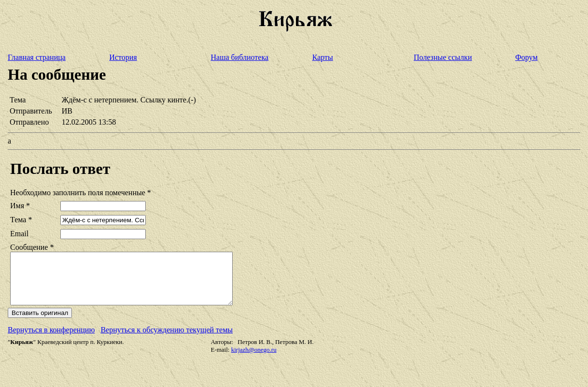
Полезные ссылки (443, 57)
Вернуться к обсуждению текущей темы (167, 340)
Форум (526, 57)
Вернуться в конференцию (51, 340)
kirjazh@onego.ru (254, 360)
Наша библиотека (239, 57)
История (123, 57)
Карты (323, 57)
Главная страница (37, 57)
